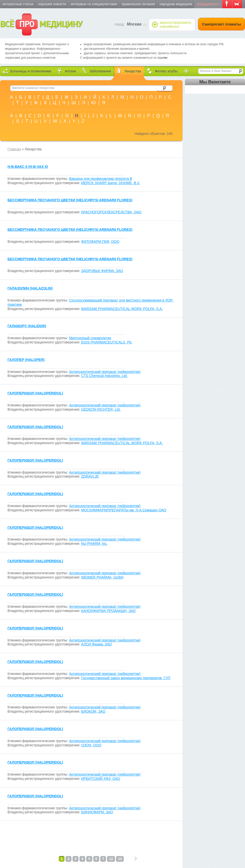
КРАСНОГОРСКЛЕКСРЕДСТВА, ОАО (111, 212)
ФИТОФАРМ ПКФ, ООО (100, 242)
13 (120, 859)
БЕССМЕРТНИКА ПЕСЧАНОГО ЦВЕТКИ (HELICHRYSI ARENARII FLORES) (70, 200)
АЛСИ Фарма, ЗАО (97, 644)
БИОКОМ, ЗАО (93, 711)
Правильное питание (138, 4)
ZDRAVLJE (90, 476)
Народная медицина (176, 4)
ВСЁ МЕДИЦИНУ (41, 24)
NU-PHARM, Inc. (94, 544)
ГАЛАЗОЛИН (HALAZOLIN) (30, 288)
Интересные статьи (18, 4)
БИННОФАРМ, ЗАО (97, 812)
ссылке (162, 58)
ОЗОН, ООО (91, 745)
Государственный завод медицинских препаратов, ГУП (126, 678)
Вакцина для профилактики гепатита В (100, 179)
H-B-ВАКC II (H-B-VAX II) (28, 167)
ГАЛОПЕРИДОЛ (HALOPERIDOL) (35, 393)
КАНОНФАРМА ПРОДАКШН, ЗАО (108, 611)
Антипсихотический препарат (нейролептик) (105, 372)
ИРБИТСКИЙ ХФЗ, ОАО (101, 779)
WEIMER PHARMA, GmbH (102, 577)
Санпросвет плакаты (221, 24)
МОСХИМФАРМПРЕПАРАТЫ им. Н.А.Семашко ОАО (124, 510)
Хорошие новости (52, 4)
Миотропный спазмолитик (90, 338)
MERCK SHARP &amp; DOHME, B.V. (111, 183)
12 (111, 859)
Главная (14, 149)
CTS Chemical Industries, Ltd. (104, 376)
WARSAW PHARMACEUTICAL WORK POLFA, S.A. (122, 309)
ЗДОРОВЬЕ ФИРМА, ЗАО (102, 271)
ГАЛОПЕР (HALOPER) (26, 360)
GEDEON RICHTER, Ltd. (101, 409)
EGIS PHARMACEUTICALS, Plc (107, 342)
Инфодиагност (208, 4)
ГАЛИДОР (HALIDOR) (27, 326)
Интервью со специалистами (94, 4)
